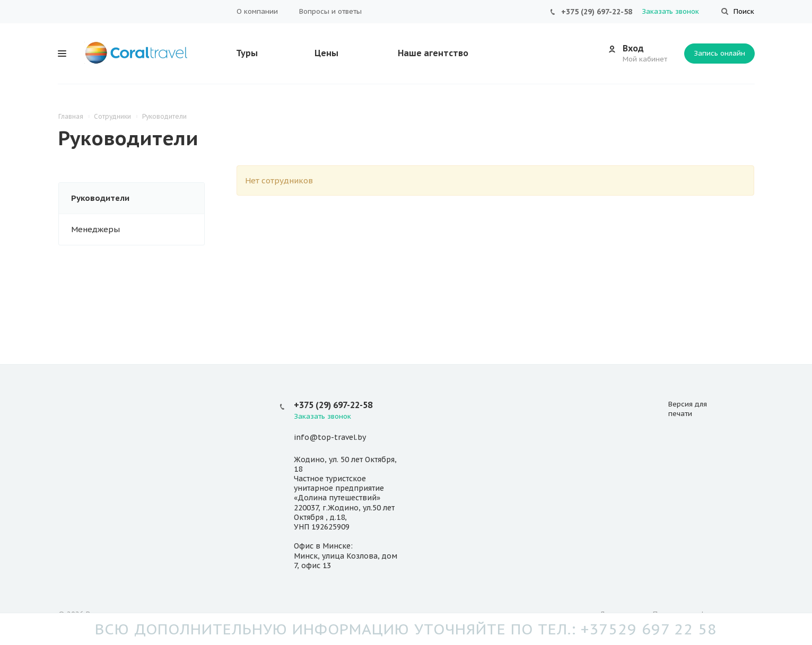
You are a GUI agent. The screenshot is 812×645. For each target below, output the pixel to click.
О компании (257, 11)
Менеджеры (95, 229)
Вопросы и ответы (330, 11)
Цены (326, 53)
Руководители (100, 198)
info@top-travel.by (330, 438)
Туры (247, 53)
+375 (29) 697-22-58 (597, 12)
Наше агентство (433, 53)
